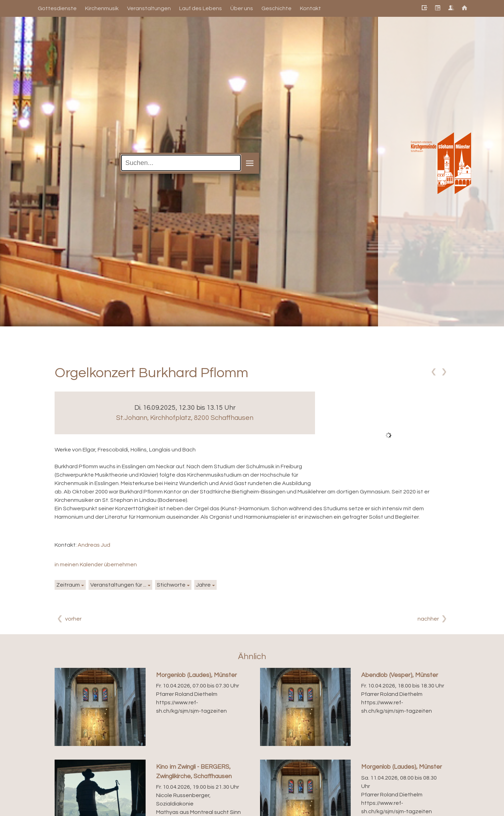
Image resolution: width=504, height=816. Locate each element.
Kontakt (310, 8)
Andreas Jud (94, 545)
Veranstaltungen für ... (118, 585)
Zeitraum (68, 585)
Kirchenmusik (102, 8)
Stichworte (171, 585)
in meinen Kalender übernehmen (96, 565)
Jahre (203, 585)
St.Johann (185, 418)
